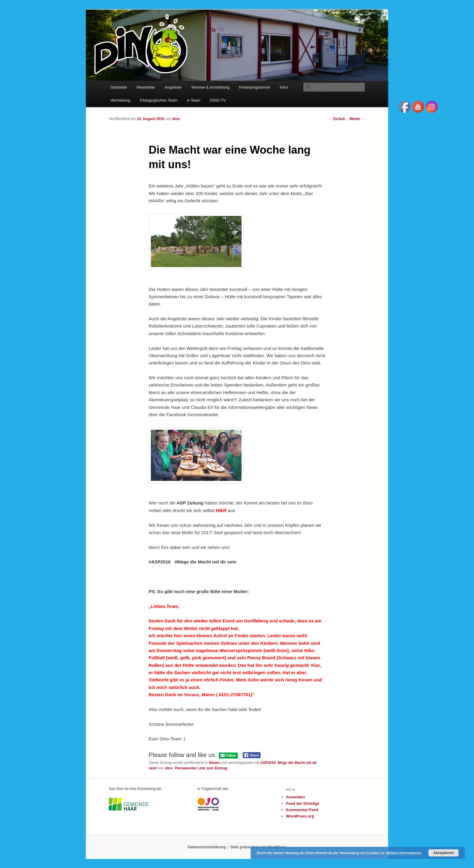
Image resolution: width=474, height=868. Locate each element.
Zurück (337, 119)
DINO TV (218, 100)
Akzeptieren (443, 853)
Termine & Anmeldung (210, 87)
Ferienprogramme (254, 87)
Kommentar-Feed (302, 810)
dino (176, 119)
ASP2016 (268, 763)
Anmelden (295, 797)
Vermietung (120, 100)
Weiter (357, 119)
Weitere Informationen (404, 853)
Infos (284, 87)
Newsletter (146, 87)
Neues (214, 763)
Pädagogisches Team (158, 100)
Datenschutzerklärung (207, 847)
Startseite (119, 87)
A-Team (194, 100)
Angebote (173, 87)
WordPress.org (300, 816)
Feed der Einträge (303, 803)
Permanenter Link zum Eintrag (201, 768)
